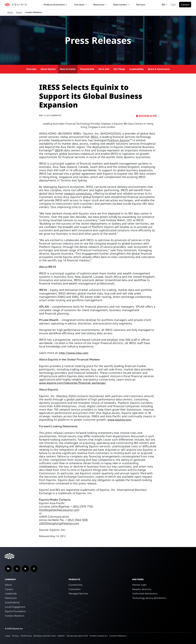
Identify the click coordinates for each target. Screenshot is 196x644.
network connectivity (78, 193)
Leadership (11, 594)
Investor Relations (15, 616)
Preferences (26, 636)
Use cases (80, 5)
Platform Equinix (118, 140)
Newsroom (11, 598)
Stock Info (104, 69)
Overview (31, 69)
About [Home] (19, 12)
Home (10, 12)
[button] (185, 5)
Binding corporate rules (45, 636)
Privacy (15, 636)
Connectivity (75, 585)
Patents (61, 636)
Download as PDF (147, 116)
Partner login (139, 585)
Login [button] (173, 5)
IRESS (94, 137)
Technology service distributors (149, 598)
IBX (58, 150)
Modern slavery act (99, 636)
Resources (100, 5)
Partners (141, 5)
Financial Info (87, 69)
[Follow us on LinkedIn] (8, 569)
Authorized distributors (145, 594)
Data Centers (121, 5)
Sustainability (136, 69)
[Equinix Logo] (16, 5)
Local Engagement (15, 607)
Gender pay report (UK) (77, 636)
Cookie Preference (118, 636)
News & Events (68, 69)
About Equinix (48, 69)
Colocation (75, 589)
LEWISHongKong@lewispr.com (59, 523)
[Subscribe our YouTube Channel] (25, 569)
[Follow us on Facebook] (34, 569)
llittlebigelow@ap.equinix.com (59, 510)
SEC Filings (119, 69)
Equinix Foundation (15, 611)
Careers (9, 589)
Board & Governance (159, 69)
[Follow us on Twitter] (17, 569)
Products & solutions (56, 5)
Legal (8, 636)
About (8, 585)
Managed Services (78, 594)
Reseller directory (142, 589)
